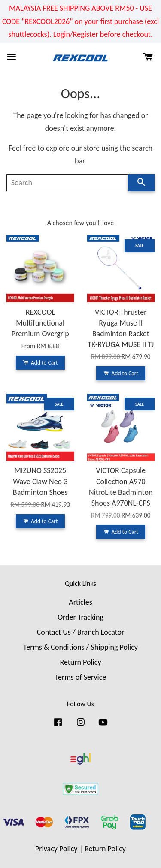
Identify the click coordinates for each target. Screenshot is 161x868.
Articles (80, 602)
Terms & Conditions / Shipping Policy (80, 647)
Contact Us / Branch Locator (81, 632)
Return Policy (80, 662)
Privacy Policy (56, 849)
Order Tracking (80, 617)
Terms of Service (80, 677)
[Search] (67, 183)
